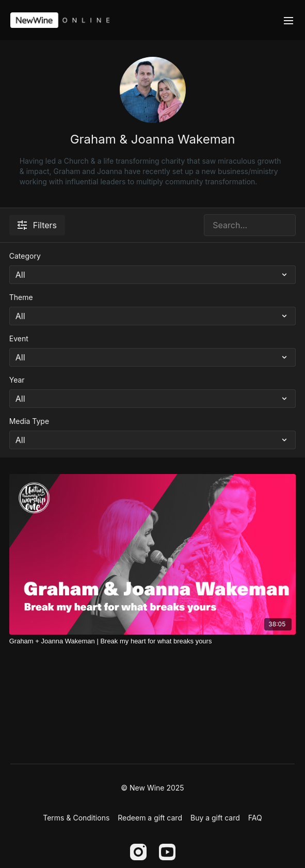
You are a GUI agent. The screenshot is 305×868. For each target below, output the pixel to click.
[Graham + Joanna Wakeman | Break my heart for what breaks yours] (153, 641)
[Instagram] (138, 852)
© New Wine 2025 (152, 788)
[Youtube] (167, 852)
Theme (21, 297)
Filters (37, 225)
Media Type (29, 421)
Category (25, 256)
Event (19, 338)
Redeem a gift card (150, 818)
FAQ (255, 818)
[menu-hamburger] (288, 20)
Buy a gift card (215, 818)
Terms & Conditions (76, 818)
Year (17, 380)
